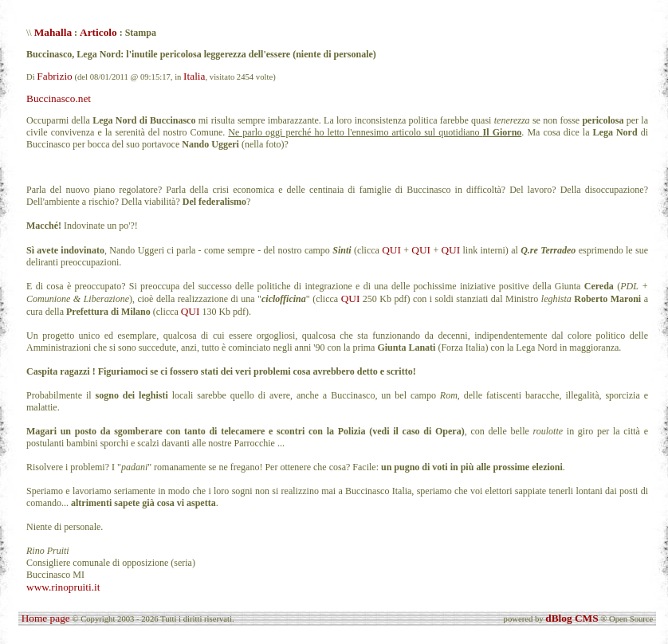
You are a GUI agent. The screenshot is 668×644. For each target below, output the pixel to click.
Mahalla (53, 32)
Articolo (98, 32)
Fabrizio (54, 76)
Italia (194, 76)
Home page (46, 618)
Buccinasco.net (59, 98)
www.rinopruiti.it (63, 587)
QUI (391, 250)
